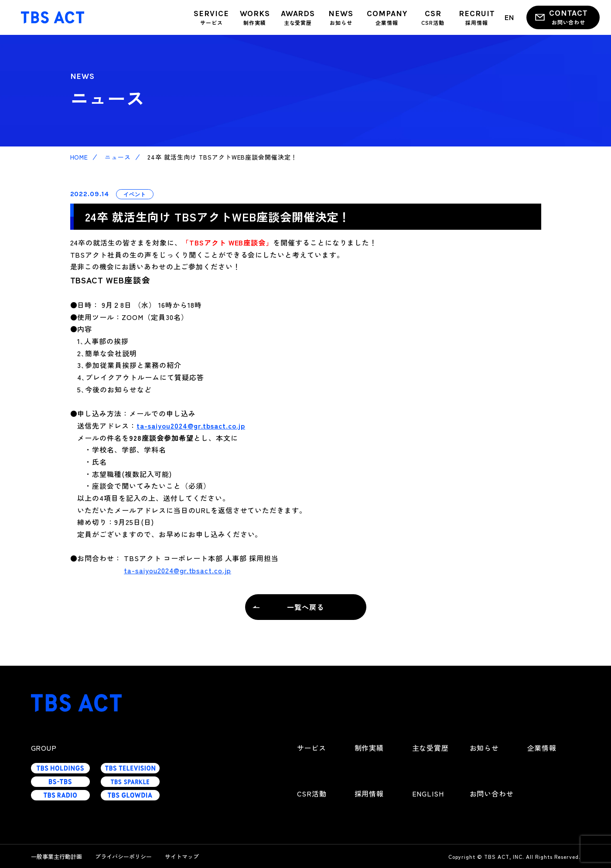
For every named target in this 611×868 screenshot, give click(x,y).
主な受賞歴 (431, 748)
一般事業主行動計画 (56, 856)
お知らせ (485, 748)
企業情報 (542, 748)
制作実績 (369, 748)
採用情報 (369, 793)
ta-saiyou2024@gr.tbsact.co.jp (191, 425)
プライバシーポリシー (123, 856)
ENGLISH (428, 793)
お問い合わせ (492, 793)
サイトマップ (182, 856)
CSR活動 (312, 793)
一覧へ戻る (305, 607)
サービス (312, 748)
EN (509, 17)
